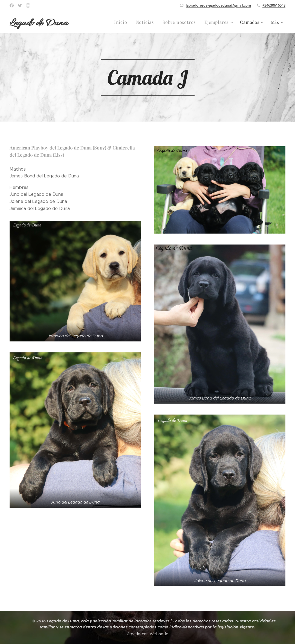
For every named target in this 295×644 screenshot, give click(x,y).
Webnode (159, 634)
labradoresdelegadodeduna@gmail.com (218, 5)
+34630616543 (274, 5)
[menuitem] (126, 22)
